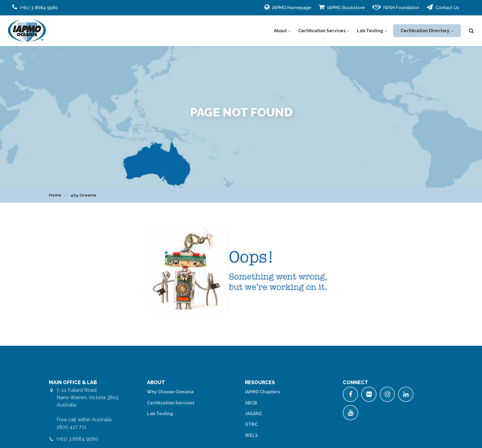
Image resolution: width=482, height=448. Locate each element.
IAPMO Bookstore (342, 7)
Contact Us (443, 7)
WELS (251, 435)
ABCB (251, 403)
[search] (471, 31)
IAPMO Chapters (263, 392)
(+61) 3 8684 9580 (77, 439)
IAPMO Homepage (288, 7)
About (282, 31)
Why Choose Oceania (170, 392)
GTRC (251, 424)
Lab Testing (372, 31)
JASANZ (253, 414)
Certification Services (324, 31)
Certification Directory (427, 31)
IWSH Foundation (396, 7)
